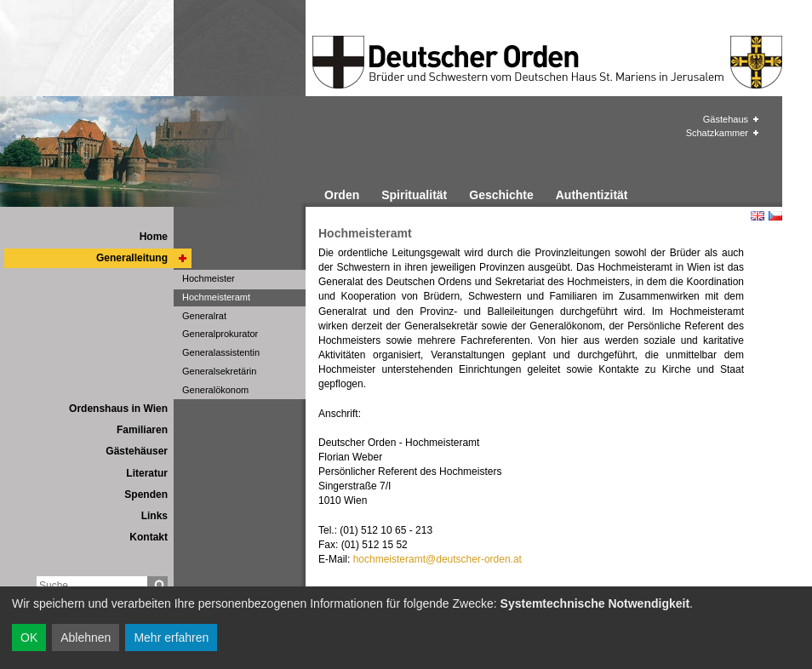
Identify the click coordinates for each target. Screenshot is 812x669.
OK (29, 638)
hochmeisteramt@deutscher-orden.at (437, 559)
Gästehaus (726, 119)
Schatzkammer (717, 133)
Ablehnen (86, 638)
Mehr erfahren (171, 638)
